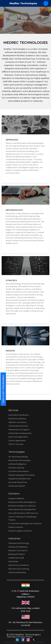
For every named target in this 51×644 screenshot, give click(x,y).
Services (13, 410)
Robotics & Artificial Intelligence (22, 502)
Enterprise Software (17, 419)
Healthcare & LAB (16, 558)
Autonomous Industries (19, 565)
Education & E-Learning (19, 569)
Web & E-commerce (17, 422)
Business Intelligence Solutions (22, 506)
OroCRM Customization (19, 471)
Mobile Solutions (16, 527)
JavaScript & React (17, 486)
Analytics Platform (16, 499)
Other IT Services (16, 444)
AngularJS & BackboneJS (20, 479)
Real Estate (13, 561)
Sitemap (11, 637)
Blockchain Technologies (19, 460)
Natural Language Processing (21, 475)
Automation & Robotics (19, 415)
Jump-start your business (3, 389)
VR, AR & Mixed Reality (18, 457)
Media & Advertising (17, 572)
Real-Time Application (18, 437)
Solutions (14, 494)
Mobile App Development (20, 433)
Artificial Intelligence (17, 464)
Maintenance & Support (19, 430)
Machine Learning (16, 468)
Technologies (17, 452)
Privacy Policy (25, 637)
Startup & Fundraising (18, 547)
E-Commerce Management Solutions (25, 524)
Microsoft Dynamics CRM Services (23, 513)
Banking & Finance (17, 554)
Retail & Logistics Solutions (20, 531)
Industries (14, 538)
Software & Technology (19, 543)
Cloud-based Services (18, 426)
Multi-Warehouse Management (22, 509)
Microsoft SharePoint (18, 482)
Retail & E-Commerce (18, 551)
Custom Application (17, 441)
